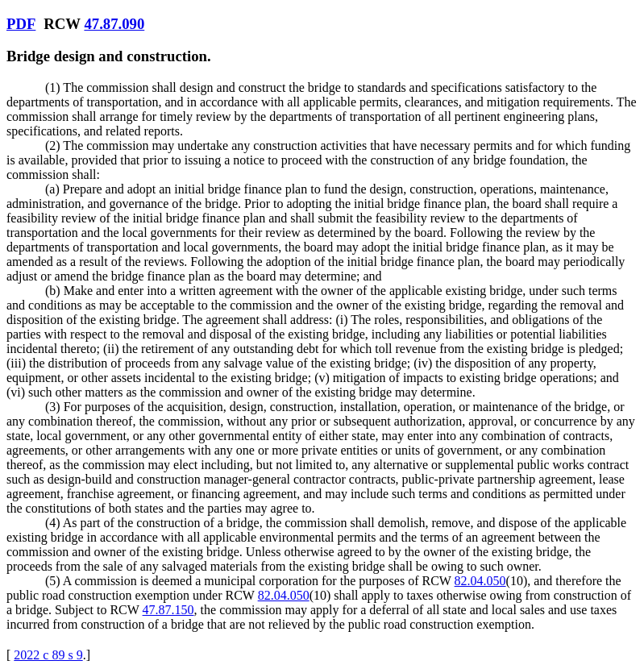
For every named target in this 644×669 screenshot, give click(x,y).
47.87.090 (114, 24)
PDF (21, 24)
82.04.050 (480, 581)
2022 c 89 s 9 (48, 655)
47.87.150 (168, 610)
